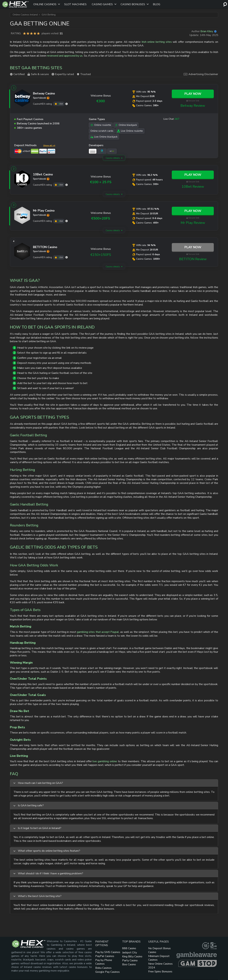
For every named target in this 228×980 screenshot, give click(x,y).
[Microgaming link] (102, 151)
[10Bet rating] (67, 185)
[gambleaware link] (197, 955)
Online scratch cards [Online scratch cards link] (102, 131)
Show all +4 (49, 145)
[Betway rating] (67, 104)
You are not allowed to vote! (38, 33)
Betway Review (193, 106)
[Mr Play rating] (67, 221)
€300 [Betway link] (101, 101)
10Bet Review (193, 187)
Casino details (113, 158)
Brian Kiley (207, 31)
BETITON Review (193, 259)
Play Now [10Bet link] (193, 175)
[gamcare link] (214, 946)
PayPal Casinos (105, 956)
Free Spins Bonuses (160, 972)
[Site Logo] (15, 4)
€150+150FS (101, 255)
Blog (157, 4)
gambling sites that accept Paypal (98, 632)
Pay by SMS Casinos (108, 952)
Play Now (193, 247)
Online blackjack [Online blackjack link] (126, 125)
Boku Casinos (103, 968)
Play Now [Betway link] (193, 94)
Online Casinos (45, 4)
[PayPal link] (43, 151)
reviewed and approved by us (65, 56)
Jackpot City (130, 952)
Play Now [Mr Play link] (193, 211)
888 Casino (129, 948)
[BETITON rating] (67, 257)
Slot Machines (75, 4)
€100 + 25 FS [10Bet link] (101, 182)
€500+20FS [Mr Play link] (101, 218)
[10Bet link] (22, 180)
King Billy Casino (132, 956)
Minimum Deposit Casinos (159, 958)
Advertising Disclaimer (201, 74)
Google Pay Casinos (107, 972)
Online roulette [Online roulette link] (101, 125)
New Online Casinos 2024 (160, 966)
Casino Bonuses (133, 4)
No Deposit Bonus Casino (159, 950)
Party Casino (130, 960)
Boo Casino (129, 964)
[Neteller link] (35, 151)
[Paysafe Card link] (51, 151)
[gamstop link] (198, 963)
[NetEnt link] (112, 151)
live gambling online (105, 761)
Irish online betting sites (157, 42)
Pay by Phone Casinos (104, 962)
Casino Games (102, 4)
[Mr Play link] (22, 216)
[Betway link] (22, 99)
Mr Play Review (193, 223)
